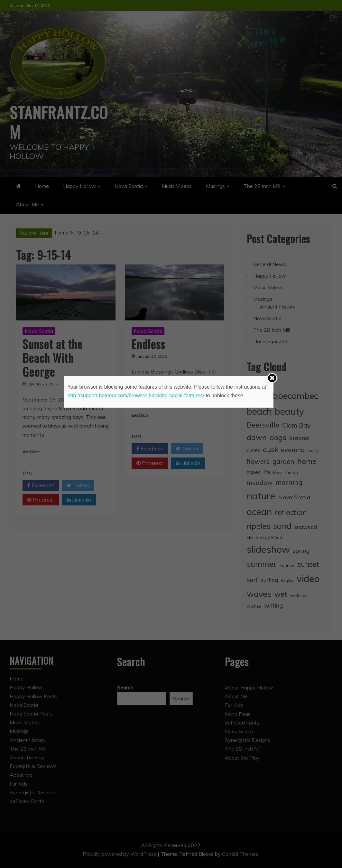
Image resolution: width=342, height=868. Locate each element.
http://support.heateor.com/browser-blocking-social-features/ (136, 396)
